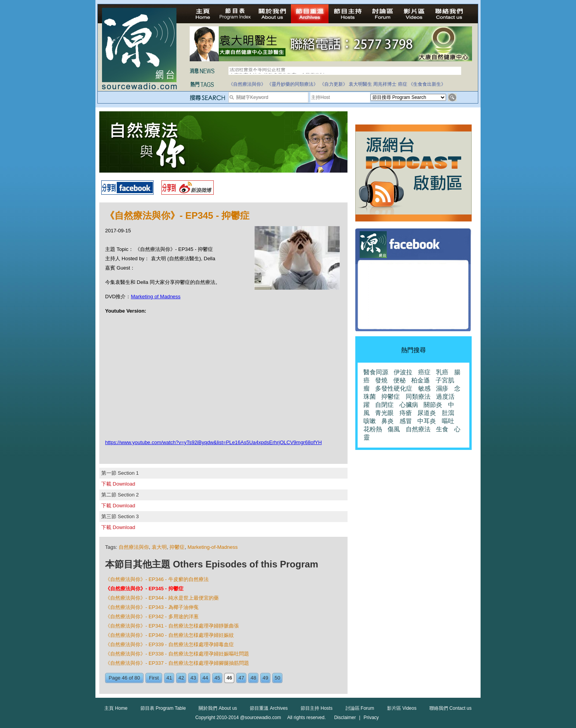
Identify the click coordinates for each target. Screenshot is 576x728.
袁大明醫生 (360, 84)
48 (253, 678)
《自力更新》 (334, 84)
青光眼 (384, 413)
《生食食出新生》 (427, 84)
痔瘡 (406, 413)
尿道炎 (427, 413)
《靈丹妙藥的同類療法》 (292, 84)
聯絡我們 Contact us (451, 708)
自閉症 (384, 405)
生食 (442, 429)
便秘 (400, 380)
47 (241, 678)
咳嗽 (370, 421)
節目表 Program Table (163, 708)
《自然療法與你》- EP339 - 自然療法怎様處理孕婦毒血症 (170, 644)
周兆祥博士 (385, 84)
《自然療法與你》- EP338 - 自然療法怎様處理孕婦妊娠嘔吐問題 (177, 654)
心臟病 (409, 405)
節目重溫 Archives (269, 708)
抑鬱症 (177, 547)
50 (277, 678)
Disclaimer (345, 718)
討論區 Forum (360, 708)
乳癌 (442, 372)
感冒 (406, 421)
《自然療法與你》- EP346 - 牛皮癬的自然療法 (157, 579)
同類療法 (418, 397)
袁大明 (159, 547)
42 (181, 678)
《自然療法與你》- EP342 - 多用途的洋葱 (152, 616)
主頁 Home (116, 708)
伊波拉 (403, 372)
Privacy (371, 718)
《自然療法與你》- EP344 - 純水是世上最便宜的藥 (162, 598)
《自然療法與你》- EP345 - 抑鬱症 (144, 589)
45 (217, 678)
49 (265, 678)
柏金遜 (420, 380)
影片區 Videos (402, 708)
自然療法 (418, 429)
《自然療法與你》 (247, 84)
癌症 (403, 84)
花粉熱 (373, 429)
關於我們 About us (218, 708)
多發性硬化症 (394, 388)
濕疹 (442, 388)
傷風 (394, 429)
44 (205, 678)
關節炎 (433, 405)
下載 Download (118, 484)
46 (229, 678)
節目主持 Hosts (317, 708)
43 (193, 678)
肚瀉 (448, 413)
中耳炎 (427, 421)
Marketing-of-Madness (212, 547)
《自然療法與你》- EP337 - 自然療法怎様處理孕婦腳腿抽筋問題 (177, 663)
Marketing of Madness (156, 297)
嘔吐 (448, 421)
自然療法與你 (134, 547)
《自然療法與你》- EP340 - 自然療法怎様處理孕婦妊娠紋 (170, 635)
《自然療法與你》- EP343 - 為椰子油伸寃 (152, 607)
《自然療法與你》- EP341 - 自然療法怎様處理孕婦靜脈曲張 (172, 626)
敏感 (424, 388)
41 (169, 678)
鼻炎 (387, 421)
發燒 (381, 380)
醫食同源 (376, 372)
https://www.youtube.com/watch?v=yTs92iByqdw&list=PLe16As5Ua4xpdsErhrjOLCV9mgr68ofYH (214, 442)
